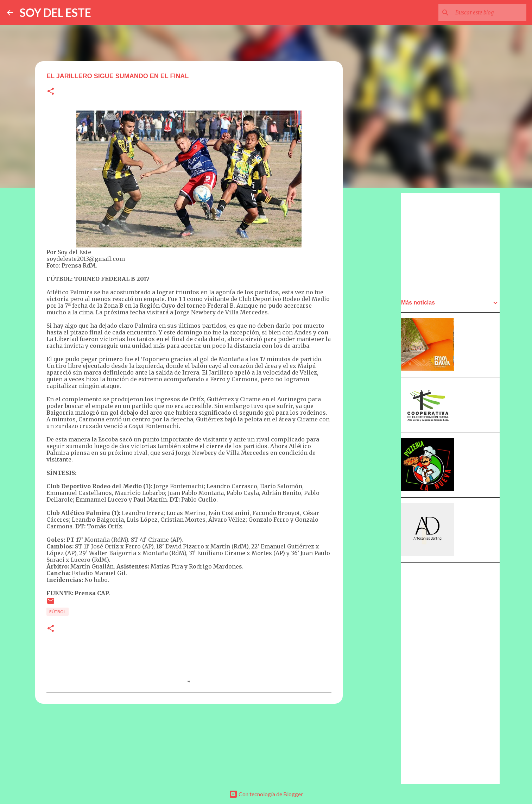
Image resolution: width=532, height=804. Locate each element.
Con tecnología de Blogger (266, 794)
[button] (51, 92)
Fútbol (58, 612)
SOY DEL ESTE (55, 12)
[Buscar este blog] (489, 13)
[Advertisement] (377, 393)
